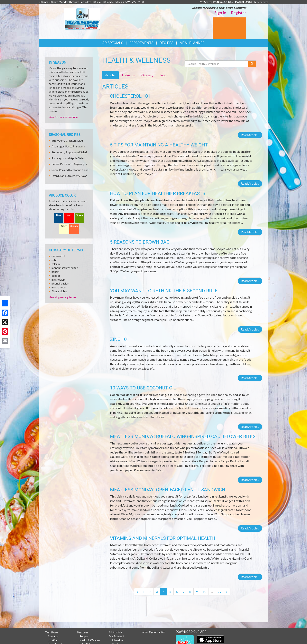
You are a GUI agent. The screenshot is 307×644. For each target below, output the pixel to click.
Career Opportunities (153, 632)
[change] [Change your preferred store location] (263, 2)
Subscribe (117, 640)
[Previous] (137, 592)
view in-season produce (63, 117)
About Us (53, 636)
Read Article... (250, 135)
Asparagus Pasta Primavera (68, 146)
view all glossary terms (62, 297)
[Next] (227, 592)
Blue (59, 215)
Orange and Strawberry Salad (69, 176)
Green (79, 215)
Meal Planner (192, 43)
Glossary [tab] (147, 75)
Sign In (220, 13)
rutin (54, 260)
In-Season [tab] (129, 75)
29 (219, 592)
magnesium (58, 280)
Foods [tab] (164, 75)
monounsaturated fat (65, 268)
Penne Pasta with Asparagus (69, 164)
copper (56, 276)
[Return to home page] (82, 19)
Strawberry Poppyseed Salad (69, 152)
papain (56, 272)
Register (239, 13)
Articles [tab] (110, 75)
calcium (56, 264)
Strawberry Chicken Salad (67, 140)
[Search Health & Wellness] (217, 64)
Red (69, 215)
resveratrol (58, 256)
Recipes (167, 43)
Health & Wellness (90, 640)
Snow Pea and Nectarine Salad (70, 170)
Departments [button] (141, 43)
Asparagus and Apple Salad (68, 158)
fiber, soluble (59, 291)
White (64, 226)
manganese (59, 287)
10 (204, 592)
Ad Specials (113, 43)
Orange (74, 226)
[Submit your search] (252, 64)
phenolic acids (60, 283)
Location (53, 640)
